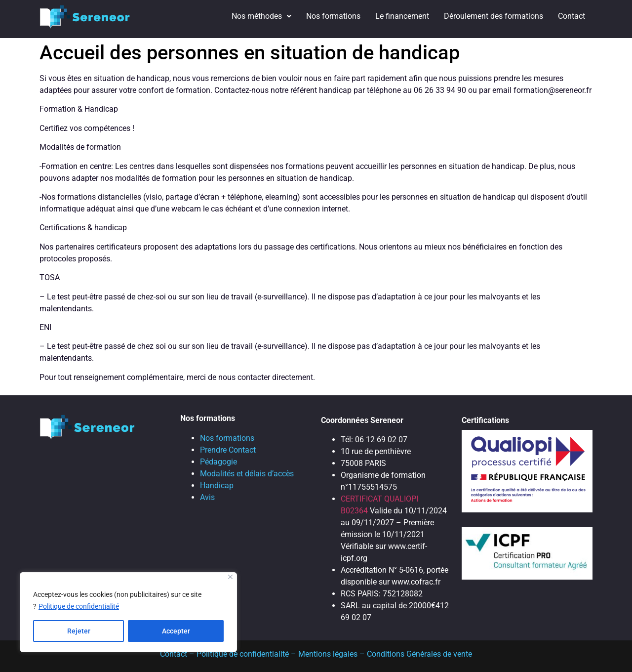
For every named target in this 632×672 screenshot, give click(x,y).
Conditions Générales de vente (419, 654)
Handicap (217, 485)
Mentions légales (328, 654)
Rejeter (79, 631)
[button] (261, 16)
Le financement (402, 16)
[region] (128, 612)
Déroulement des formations (494, 16)
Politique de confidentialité (79, 606)
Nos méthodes (261, 16)
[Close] (230, 577)
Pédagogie (218, 462)
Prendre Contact (228, 450)
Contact (572, 16)
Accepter (176, 631)
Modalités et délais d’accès (247, 474)
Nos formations (333, 16)
